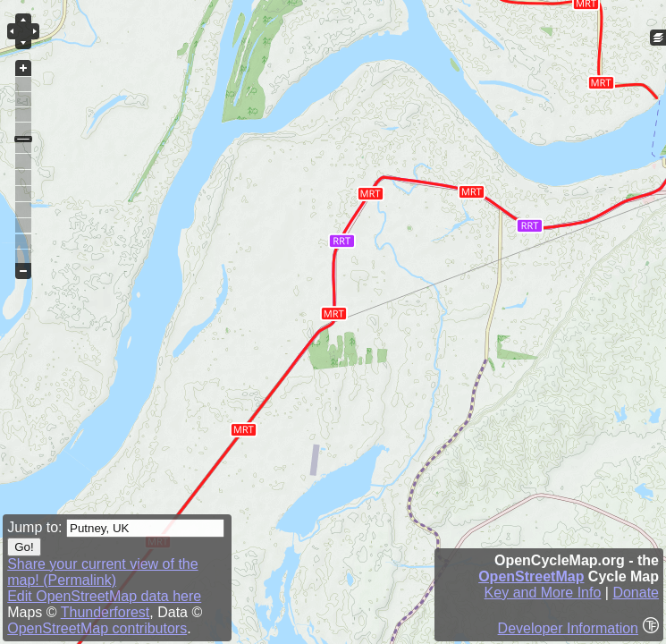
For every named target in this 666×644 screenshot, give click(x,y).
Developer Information (568, 628)
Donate (636, 593)
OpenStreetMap (531, 576)
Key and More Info (543, 593)
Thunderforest (105, 612)
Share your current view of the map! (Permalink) (102, 572)
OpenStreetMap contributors (97, 628)
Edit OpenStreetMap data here (104, 596)
